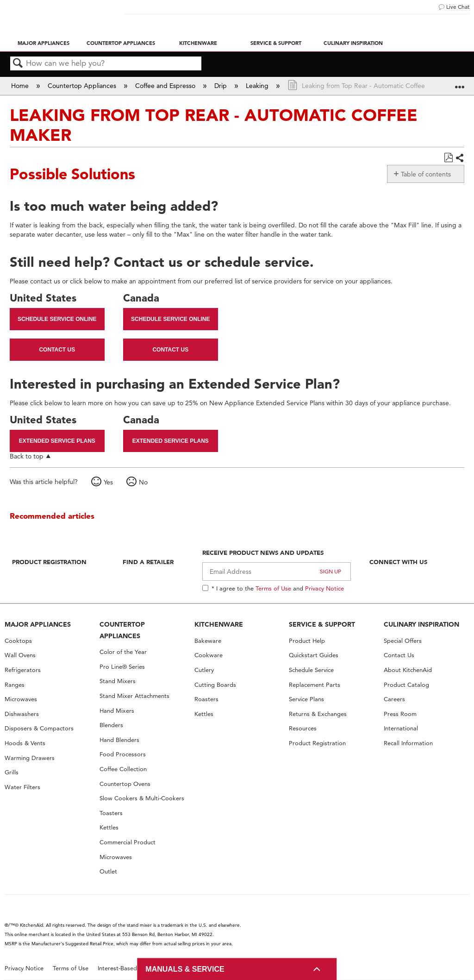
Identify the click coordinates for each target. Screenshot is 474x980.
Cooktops (18, 641)
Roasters (206, 699)
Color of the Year (123, 652)
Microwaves (21, 699)
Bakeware (208, 641)
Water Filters (22, 787)
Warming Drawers (30, 758)
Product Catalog (406, 685)
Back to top (27, 456)
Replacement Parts (315, 685)
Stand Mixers (118, 681)
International (401, 728)
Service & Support (276, 43)
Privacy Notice (324, 588)
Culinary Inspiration (353, 43)
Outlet (108, 871)
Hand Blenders (119, 740)
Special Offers (403, 641)
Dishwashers (22, 714)
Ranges (15, 685)
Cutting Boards (215, 685)
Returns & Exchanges (318, 714)
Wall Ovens (20, 655)
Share (459, 158)
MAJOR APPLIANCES (38, 624)
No (143, 482)
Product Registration (49, 562)
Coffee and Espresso (166, 86)
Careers (394, 699)
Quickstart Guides (314, 655)
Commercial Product (128, 842)
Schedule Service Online (57, 319)
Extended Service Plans (57, 441)
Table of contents (426, 174)
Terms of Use (273, 588)
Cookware (209, 655)
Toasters (111, 813)
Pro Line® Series (122, 667)
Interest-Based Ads (124, 968)
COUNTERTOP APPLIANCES (122, 630)
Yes (108, 482)
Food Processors (123, 754)
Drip (221, 86)
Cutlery (204, 670)
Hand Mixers (117, 711)
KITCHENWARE (219, 624)
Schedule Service (311, 670)
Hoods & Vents (25, 743)
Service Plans (306, 699)
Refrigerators (23, 670)
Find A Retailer (148, 562)
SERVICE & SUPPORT (322, 624)
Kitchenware (198, 43)
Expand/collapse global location (460, 83)
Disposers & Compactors (39, 728)
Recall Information (408, 743)
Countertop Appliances (121, 43)
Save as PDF (448, 158)
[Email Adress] (277, 572)
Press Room (400, 714)
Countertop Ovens (125, 784)
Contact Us (57, 350)
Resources (303, 728)
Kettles (109, 827)
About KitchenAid (408, 670)
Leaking (258, 86)
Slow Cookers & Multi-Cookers (142, 798)
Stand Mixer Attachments (134, 696)
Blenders (111, 725)
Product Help (307, 641)
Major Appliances (44, 43)
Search (18, 64)
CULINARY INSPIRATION (421, 624)
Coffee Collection (123, 769)
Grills (12, 772)
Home (21, 86)
